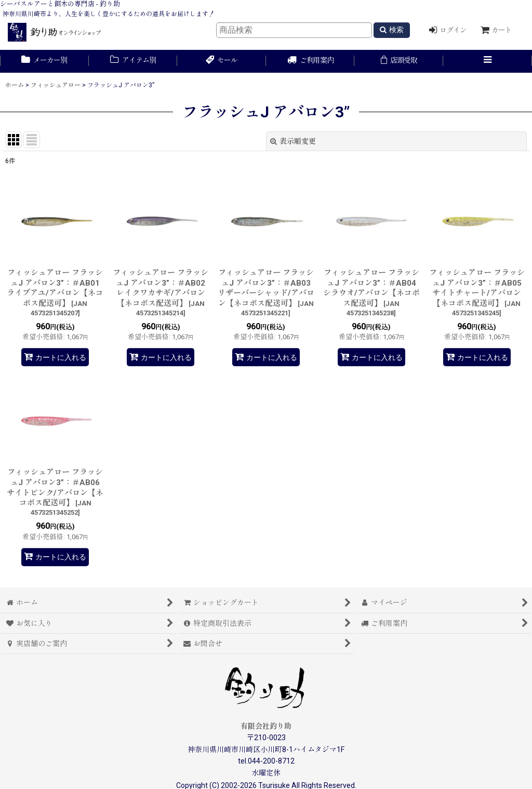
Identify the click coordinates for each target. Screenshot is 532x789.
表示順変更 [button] (293, 141)
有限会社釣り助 (266, 726)
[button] (488, 61)
